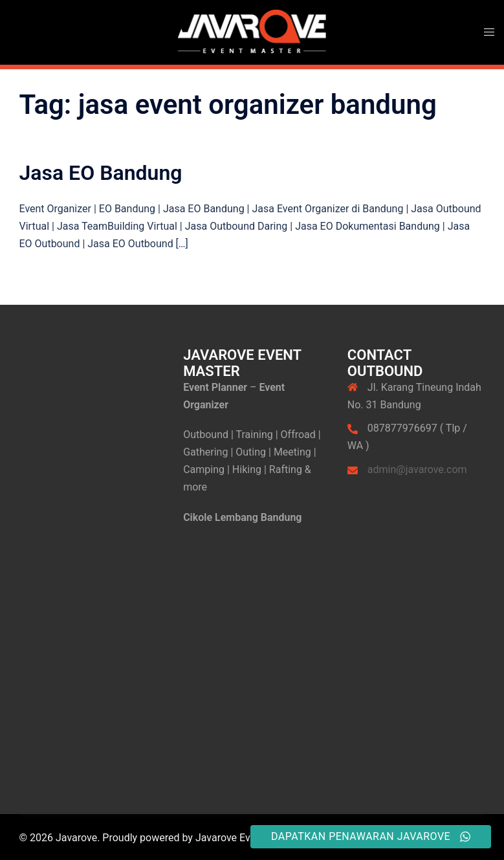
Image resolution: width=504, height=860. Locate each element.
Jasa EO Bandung (101, 173)
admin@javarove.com (417, 469)
